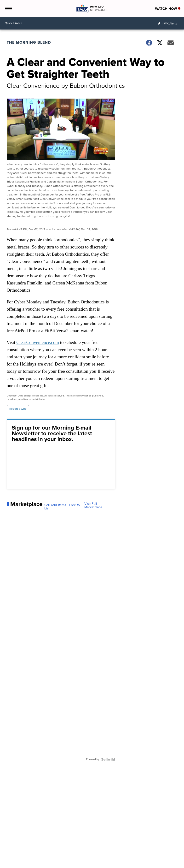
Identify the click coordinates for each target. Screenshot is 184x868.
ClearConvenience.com (38, 342)
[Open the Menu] (8, 8)
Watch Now (168, 9)
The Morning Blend (29, 42)
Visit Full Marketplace (93, 506)
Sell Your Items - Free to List (62, 507)
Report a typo (18, 409)
